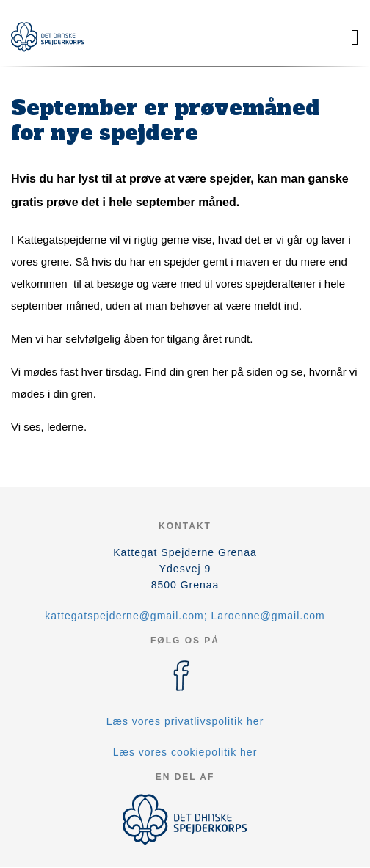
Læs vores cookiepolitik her (185, 752)
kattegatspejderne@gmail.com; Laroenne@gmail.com (185, 616)
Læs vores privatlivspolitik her (185, 721)
